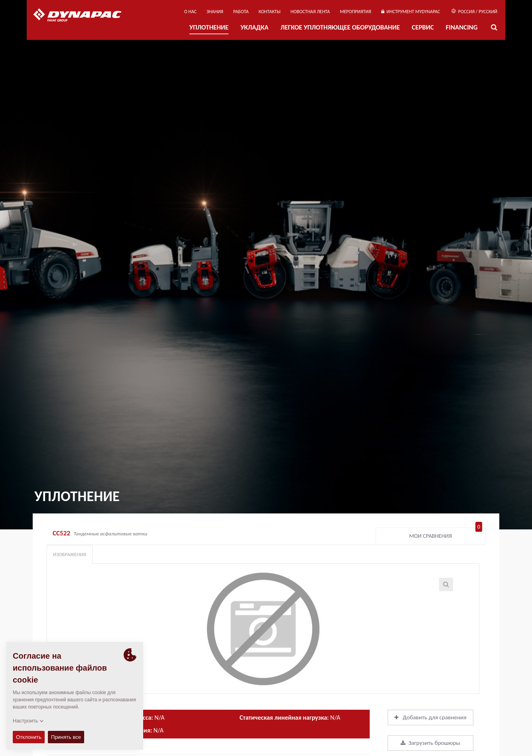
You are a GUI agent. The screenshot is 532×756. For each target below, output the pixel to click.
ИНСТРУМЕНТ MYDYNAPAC (411, 12)
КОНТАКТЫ (269, 12)
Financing (462, 27)
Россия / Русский (474, 12)
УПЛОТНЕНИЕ (209, 27)
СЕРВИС (423, 27)
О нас (190, 12)
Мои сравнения (446, 534)
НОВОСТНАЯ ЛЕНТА (310, 12)
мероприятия (356, 12)
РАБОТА (241, 12)
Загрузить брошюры (431, 743)
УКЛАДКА (254, 27)
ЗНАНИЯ (215, 12)
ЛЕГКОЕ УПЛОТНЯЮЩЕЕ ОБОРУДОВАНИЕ (340, 27)
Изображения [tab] (70, 554)
